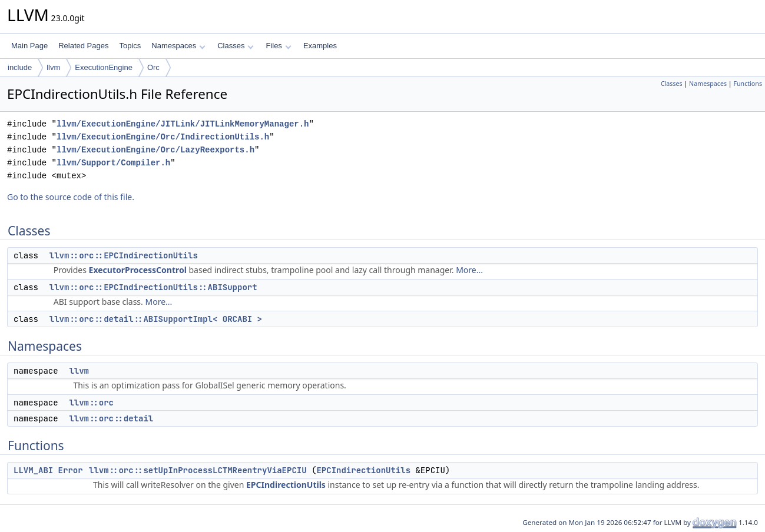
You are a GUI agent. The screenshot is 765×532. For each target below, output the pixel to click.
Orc (153, 67)
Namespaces (178, 46)
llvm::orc (91, 403)
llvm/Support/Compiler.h (113, 163)
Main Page (29, 46)
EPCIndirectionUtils (363, 470)
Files (278, 46)
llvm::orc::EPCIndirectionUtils (124, 255)
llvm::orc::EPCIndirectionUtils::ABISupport (153, 287)
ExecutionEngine (104, 67)
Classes (236, 46)
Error (71, 470)
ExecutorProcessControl (138, 270)
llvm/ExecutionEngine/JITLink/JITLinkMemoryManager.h (183, 124)
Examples (320, 46)
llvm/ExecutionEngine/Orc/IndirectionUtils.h (163, 137)
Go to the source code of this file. (71, 197)
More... (469, 270)
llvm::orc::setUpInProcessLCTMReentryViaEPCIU (198, 470)
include (20, 67)
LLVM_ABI (33, 470)
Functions (748, 84)
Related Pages (83, 46)
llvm (53, 67)
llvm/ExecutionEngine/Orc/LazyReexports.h (155, 150)
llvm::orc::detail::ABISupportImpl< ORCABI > (156, 319)
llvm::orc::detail (111, 418)
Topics (130, 46)
